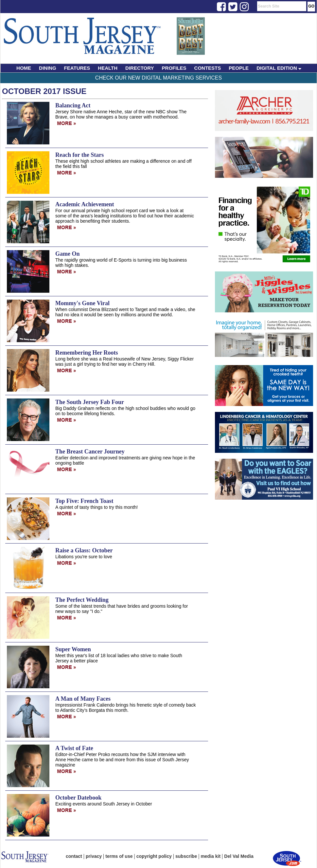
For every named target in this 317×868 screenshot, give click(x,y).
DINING (48, 68)
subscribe (186, 856)
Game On (68, 254)
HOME (24, 68)
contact (74, 856)
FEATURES (77, 68)
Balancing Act (73, 105)
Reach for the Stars (79, 155)
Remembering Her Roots (87, 353)
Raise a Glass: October (84, 550)
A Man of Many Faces (83, 699)
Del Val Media (239, 856)
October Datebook (78, 798)
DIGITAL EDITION (279, 68)
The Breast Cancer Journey (90, 452)
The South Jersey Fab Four (90, 402)
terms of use (119, 856)
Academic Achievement (85, 204)
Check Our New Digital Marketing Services (158, 78)
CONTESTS (208, 68)
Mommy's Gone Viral (82, 303)
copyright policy (154, 856)
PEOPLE (239, 68)
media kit (211, 856)
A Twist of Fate (74, 748)
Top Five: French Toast (84, 501)
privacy (94, 856)
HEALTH (108, 68)
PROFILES (174, 68)
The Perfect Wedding (82, 600)
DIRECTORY (140, 68)
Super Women (73, 649)
